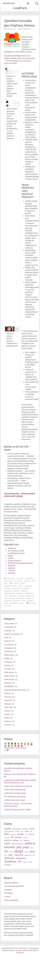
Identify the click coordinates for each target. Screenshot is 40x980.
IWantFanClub (9, 593)
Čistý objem (9, 672)
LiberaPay (12, 596)
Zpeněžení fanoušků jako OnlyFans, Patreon (19, 23)
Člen (6, 598)
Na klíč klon (9, 3)
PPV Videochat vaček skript (15, 797)
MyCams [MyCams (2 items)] (26, 838)
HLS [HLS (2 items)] (26, 834)
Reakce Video (10, 676)
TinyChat (8, 697)
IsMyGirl (16, 591)
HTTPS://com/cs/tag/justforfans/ (20, 563)
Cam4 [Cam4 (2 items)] (22, 832)
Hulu (6, 638)
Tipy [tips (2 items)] (6, 855)
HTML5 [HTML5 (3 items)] (31, 834)
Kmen (21, 603)
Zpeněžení (8, 601)
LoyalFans (21, 596)
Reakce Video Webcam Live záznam (18, 786)
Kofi (6, 596)
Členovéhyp (21, 598)
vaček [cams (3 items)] (27, 831)
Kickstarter (29, 593)
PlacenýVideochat (30, 331)
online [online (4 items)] (16, 840)
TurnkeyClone (26, 29)
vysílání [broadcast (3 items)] (32, 829)
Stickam (8, 693)
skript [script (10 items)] (19, 851)
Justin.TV (8, 641)
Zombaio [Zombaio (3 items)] (8, 865)
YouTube (8, 725)
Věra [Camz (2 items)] (31, 832)
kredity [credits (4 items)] (21, 834)
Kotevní (16, 584)
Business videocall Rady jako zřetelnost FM (20, 775)
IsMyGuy (24, 591)
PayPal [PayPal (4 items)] (7, 844)
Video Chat (9, 707)
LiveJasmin (29, 579)
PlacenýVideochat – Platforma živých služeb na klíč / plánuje (19, 495)
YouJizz (7, 714)
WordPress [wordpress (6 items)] (10, 862)
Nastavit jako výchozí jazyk (15, 748)
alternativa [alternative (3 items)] (17, 829)
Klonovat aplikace (11, 883)
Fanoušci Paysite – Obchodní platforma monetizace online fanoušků (19, 61)
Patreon (27, 581)
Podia (24, 601)
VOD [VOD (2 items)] (34, 855)
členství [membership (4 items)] (18, 837)
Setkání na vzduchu (12, 634)
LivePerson (9, 651)
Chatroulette (9, 624)
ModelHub (30, 598)
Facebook (8, 890)
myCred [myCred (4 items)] (8, 840)
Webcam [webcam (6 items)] (9, 858)
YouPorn (8, 721)
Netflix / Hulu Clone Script (15, 800)
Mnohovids (30, 596)
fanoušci (7, 588)
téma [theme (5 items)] (32, 852)
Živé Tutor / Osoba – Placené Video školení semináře (18, 805)
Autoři (22, 584)
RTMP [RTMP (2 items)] (11, 852)
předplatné (14, 603)
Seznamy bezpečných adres (15, 690)
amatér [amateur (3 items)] (25, 829)
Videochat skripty (11, 900)
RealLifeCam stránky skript (15, 793)
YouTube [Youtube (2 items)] (30, 862)
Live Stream (9, 645)
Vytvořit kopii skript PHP (14, 886)
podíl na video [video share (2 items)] (28, 855)
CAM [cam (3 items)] (17, 831)
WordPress (12, 548)
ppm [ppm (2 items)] (32, 848)
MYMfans (17, 601)
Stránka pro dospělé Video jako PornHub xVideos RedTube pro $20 (20, 781)
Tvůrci (21, 586)
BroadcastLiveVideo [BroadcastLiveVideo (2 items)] (9, 832)
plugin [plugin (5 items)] (26, 847)
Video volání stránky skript (15, 790)
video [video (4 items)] (11, 855)
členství (12, 598)
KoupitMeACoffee (11, 586)
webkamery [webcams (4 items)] (21, 858)
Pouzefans (19, 581)
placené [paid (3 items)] (26, 840)
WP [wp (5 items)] (19, 862)
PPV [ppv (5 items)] (6, 852)
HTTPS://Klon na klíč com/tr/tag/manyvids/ (16, 552)
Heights (26, 588)
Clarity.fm (20, 579)
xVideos (7, 711)
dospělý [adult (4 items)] (8, 829)
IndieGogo (8, 591)
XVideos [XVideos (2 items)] (25, 862)
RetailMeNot (9, 686)
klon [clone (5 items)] (7, 834)
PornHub (8, 669)
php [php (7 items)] (19, 847)
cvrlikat (7, 897)
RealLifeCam (9, 679)
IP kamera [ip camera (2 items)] (7, 838)
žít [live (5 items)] (12, 837)
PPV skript (8, 893)
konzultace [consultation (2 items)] (13, 834)
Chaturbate (11, 579)
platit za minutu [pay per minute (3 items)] (17, 844)
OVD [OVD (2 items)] (21, 841)
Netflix (7, 658)
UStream (8, 704)
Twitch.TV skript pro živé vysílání (18, 810)
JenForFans (20, 593)
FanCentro (28, 586)
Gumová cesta (17, 588)
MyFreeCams (9, 581)
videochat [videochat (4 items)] (19, 855)
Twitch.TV (8, 700)
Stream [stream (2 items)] (26, 852)
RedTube (8, 683)
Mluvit (7, 718)
